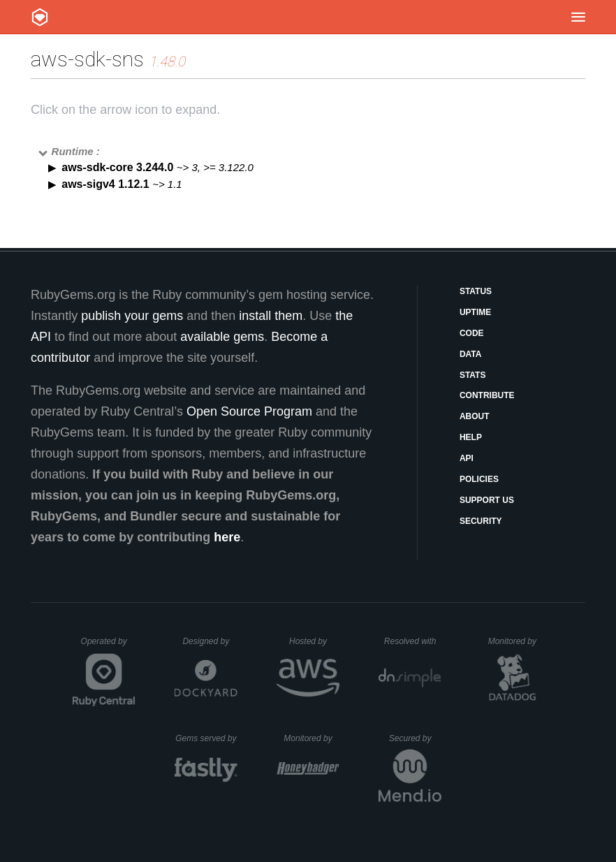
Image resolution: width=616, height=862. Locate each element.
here (227, 537)
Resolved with (413, 641)
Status (476, 291)
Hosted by (314, 641)
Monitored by (516, 641)
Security (481, 521)
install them (271, 316)
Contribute (487, 395)
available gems (222, 337)
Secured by (415, 738)
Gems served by (206, 738)
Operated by (108, 646)
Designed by (210, 641)
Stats (473, 375)
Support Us (487, 500)
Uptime (475, 312)
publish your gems (132, 316)
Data (471, 354)
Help (471, 437)
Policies (479, 479)
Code (472, 333)
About (475, 416)
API (467, 458)
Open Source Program (249, 411)
